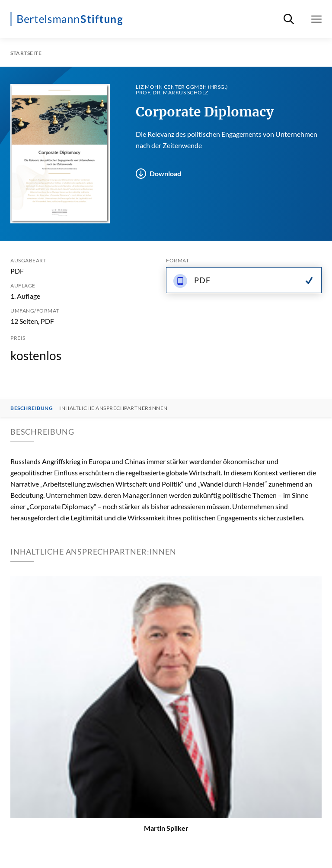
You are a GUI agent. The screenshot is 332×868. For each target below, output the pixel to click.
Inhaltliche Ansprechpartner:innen (113, 408)
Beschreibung (32, 408)
